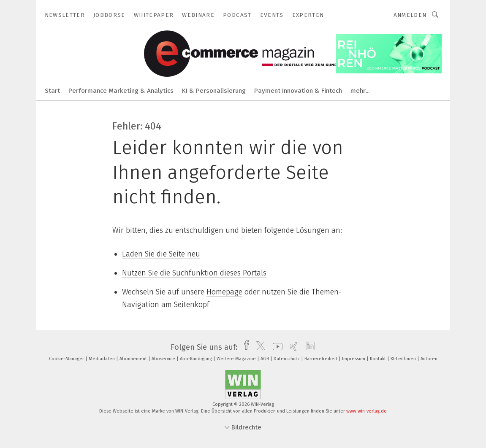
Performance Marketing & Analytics (121, 91)
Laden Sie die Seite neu (161, 254)
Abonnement (134, 359)
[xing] (292, 347)
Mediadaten (102, 359)
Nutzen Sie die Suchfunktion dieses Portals (194, 273)
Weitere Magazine (237, 359)
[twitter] (259, 347)
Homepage (224, 292)
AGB (265, 359)
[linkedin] (308, 347)
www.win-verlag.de (367, 411)
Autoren (429, 359)
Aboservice (164, 359)
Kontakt (379, 359)
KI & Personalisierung (214, 91)
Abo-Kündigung (197, 359)
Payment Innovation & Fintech (298, 91)
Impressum (354, 359)
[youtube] (276, 347)
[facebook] (244, 347)
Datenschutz (287, 359)
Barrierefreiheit (322, 359)
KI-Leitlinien (404, 359)
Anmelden (410, 15)
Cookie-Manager (67, 359)
